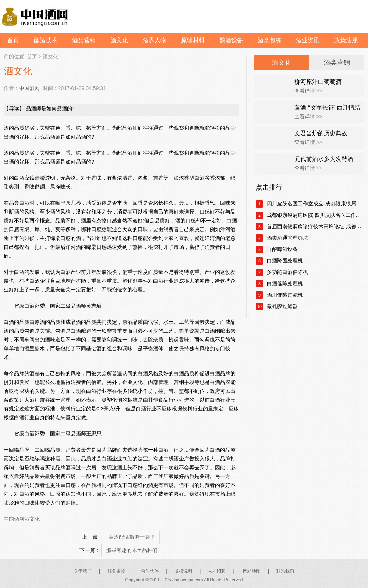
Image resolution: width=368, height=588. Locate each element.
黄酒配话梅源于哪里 (132, 537)
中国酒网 (29, 88)
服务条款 (116, 571)
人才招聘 (217, 571)
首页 (13, 40)
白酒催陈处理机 (285, 284)
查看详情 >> (308, 91)
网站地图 (252, 571)
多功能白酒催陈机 (287, 272)
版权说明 (183, 571)
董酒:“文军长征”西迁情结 (327, 107)
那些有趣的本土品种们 (132, 550)
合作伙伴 (150, 571)
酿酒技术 (46, 40)
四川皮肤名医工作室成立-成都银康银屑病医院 (316, 204)
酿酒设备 (231, 40)
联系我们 (285, 571)
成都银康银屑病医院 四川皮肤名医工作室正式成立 (316, 215)
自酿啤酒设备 (282, 249)
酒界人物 (155, 40)
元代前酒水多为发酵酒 (324, 159)
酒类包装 (269, 40)
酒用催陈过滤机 (285, 295)
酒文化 (119, 40)
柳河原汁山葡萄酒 (318, 82)
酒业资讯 (308, 40)
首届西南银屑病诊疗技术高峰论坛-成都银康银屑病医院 (316, 227)
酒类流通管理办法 (287, 238)
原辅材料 (193, 40)
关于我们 (83, 571)
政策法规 (346, 40)
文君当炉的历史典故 (321, 133)
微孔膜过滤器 (282, 306)
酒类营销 (84, 40)
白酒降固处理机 (285, 261)
